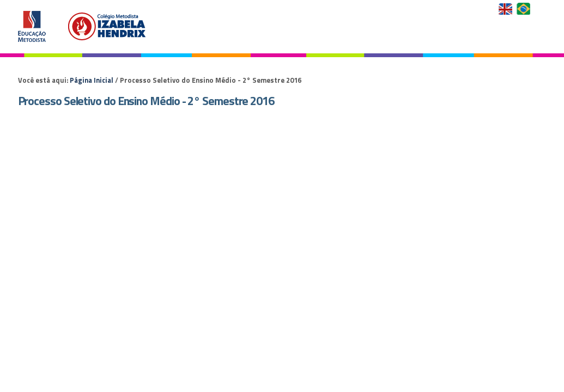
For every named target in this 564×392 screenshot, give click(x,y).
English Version (507, 9)
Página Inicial (92, 80)
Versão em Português (524, 9)
